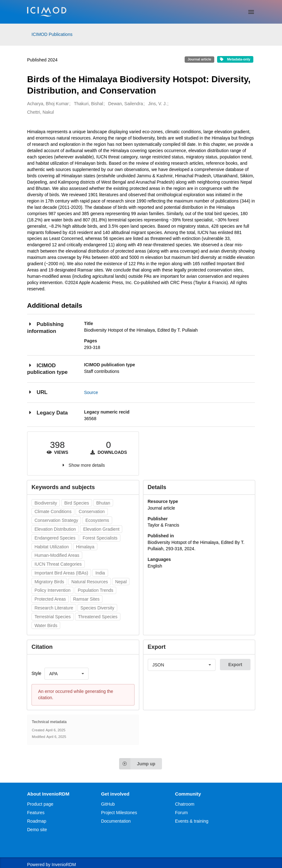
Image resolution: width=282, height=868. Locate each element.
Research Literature (54, 608)
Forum (181, 813)
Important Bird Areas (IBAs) (61, 573)
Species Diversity (97, 608)
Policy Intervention (52, 590)
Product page (40, 804)
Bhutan (103, 503)
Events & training (192, 821)
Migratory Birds (49, 582)
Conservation (92, 511)
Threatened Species (98, 617)
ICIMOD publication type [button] (47, 369)
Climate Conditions (53, 511)
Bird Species (77, 503)
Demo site (37, 830)
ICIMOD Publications (52, 34)
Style (36, 673)
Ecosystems (97, 520)
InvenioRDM (64, 865)
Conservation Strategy (56, 520)
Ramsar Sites (86, 599)
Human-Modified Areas (57, 555)
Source (91, 392)
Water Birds (46, 625)
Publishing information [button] (45, 327)
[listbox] (66, 674)
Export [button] (235, 665)
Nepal (121, 582)
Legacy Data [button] (47, 412)
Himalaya (85, 547)
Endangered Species (55, 538)
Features (36, 813)
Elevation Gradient (101, 529)
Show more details (87, 465)
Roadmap (37, 821)
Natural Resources (90, 582)
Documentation (116, 821)
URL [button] (37, 392)
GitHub (108, 804)
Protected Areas (50, 599)
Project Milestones (119, 813)
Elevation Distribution (55, 529)
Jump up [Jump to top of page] (137, 764)
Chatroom (184, 804)
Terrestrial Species (52, 617)
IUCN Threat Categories (58, 564)
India (100, 573)
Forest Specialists (100, 538)
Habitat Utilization (52, 547)
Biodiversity (46, 503)
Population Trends (96, 590)
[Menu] (251, 12)
